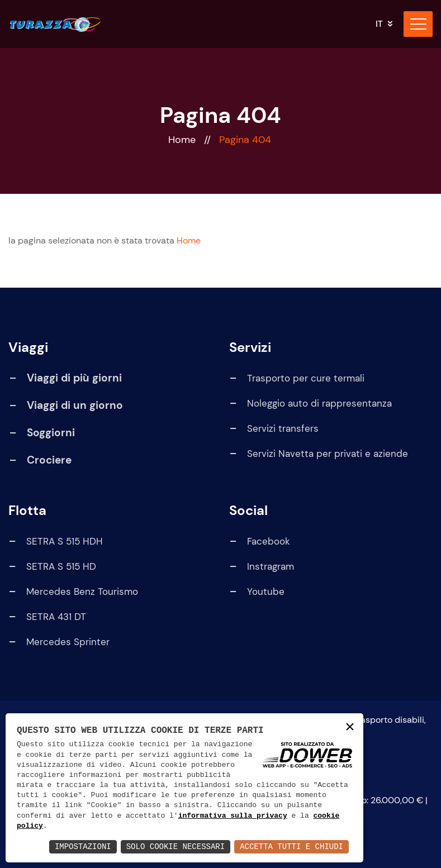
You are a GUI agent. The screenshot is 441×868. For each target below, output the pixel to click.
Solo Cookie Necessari (176, 846)
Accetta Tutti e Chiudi (291, 846)
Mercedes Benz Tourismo (73, 592)
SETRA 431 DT (47, 617)
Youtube (257, 592)
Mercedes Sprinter (59, 642)
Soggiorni (51, 433)
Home (183, 140)
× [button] (350, 728)
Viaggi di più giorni (74, 378)
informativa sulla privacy (233, 816)
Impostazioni (83, 846)
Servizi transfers (274, 429)
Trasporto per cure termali (297, 378)
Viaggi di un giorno (75, 405)
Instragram (261, 567)
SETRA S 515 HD (52, 567)
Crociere (49, 460)
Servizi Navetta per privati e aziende (318, 454)
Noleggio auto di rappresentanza (310, 404)
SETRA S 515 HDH (55, 542)
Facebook (259, 542)
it (379, 24)
